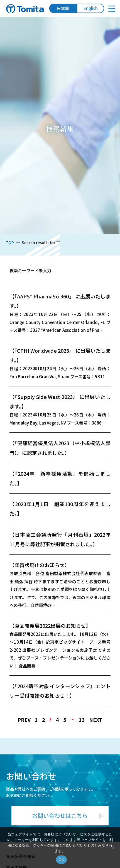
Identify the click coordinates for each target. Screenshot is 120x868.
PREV (24, 720)
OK (61, 860)
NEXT (96, 720)
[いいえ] (113, 848)
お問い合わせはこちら (60, 816)
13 (82, 720)
